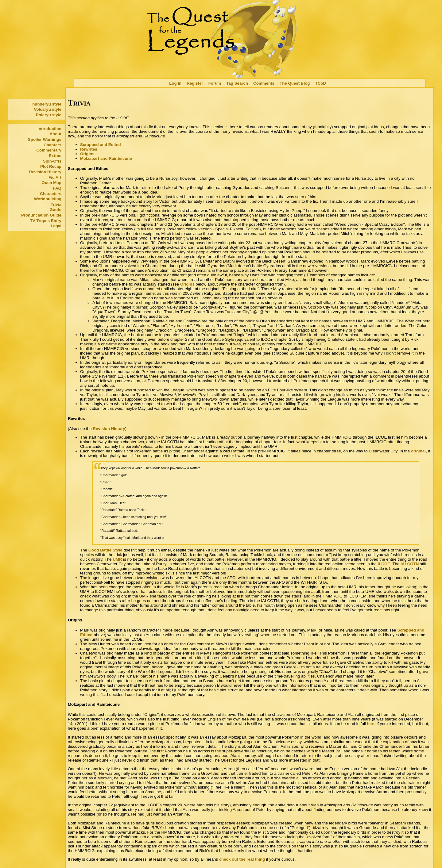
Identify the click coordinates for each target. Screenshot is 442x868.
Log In (175, 83)
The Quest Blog (295, 83)
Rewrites (89, 149)
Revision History (45, 172)
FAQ (57, 188)
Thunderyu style (46, 104)
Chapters (52, 145)
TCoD (321, 83)
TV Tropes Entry (46, 221)
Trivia (56, 204)
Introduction (49, 129)
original (418, 451)
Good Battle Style (105, 550)
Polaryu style (49, 115)
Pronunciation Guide (41, 215)
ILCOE (384, 564)
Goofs (55, 210)
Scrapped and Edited (101, 145)
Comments (264, 83)
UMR (117, 559)
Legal (56, 226)
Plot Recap (51, 166)
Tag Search (237, 83)
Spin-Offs (52, 161)
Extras (55, 156)
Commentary (49, 150)
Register (195, 83)
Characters (51, 194)
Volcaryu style (48, 109)
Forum (215, 83)
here (371, 724)
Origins (87, 154)
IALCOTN (410, 564)
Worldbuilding (48, 199)
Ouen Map (52, 183)
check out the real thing (242, 859)
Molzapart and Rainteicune (106, 158)
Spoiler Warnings (45, 139)
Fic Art (55, 177)
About (55, 134)
